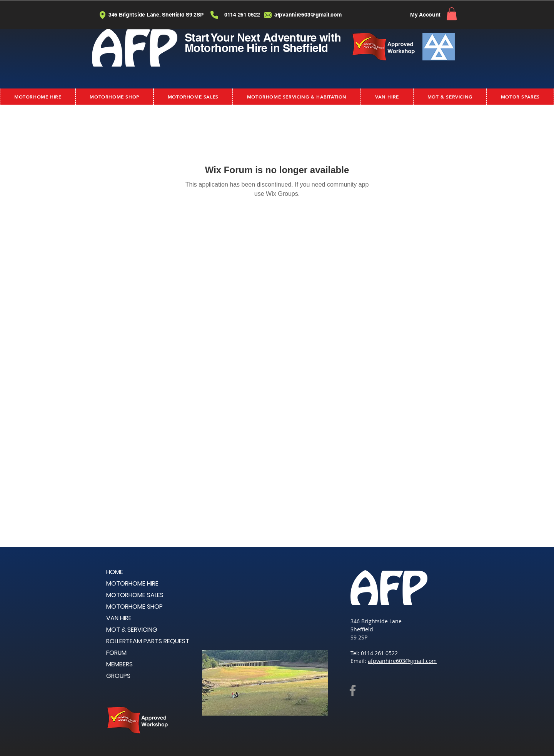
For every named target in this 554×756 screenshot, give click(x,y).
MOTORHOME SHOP (134, 607)
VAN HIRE (119, 618)
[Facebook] (353, 690)
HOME (115, 572)
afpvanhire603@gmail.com (402, 661)
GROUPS (118, 676)
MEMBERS (119, 664)
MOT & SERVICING (132, 630)
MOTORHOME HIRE (132, 583)
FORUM (116, 653)
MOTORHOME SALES (135, 595)
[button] (452, 14)
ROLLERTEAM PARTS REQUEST (148, 641)
